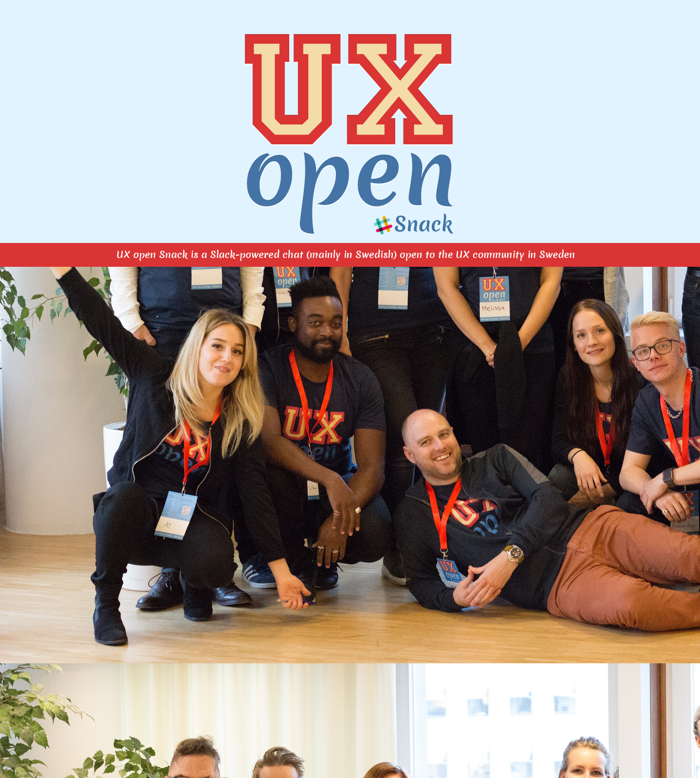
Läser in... (350, 517)
